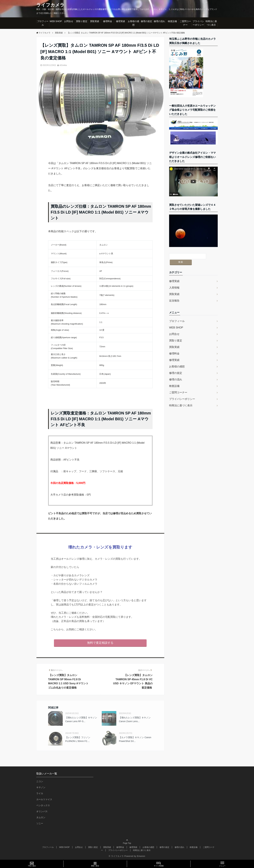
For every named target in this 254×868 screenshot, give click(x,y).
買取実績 (95, 21)
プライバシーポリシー (198, 23)
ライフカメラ (51, 5)
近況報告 (174, 295)
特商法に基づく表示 (211, 23)
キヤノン (41, 787)
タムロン (41, 817)
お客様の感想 (133, 23)
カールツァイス (44, 799)
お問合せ (69, 21)
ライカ (40, 793)
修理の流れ (159, 21)
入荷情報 (174, 282)
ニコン (40, 781)
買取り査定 (82, 21)
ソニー (40, 823)
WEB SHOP (56, 21)
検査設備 (172, 21)
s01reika (63, 65)
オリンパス (42, 811)
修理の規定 (146, 21)
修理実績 (121, 21)
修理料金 (108, 21)
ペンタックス (43, 805)
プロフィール (43, 23)
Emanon (141, 856)
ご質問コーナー (185, 23)
